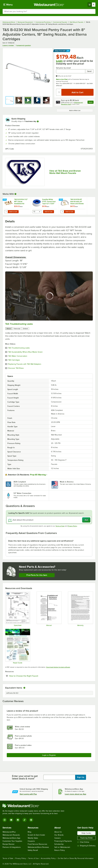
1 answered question (23, 45)
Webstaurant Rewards (11, 835)
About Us (58, 832)
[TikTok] (24, 820)
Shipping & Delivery (86, 846)
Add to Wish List (75, 110)
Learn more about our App (75, 794)
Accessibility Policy (48, 858)
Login (59, 61)
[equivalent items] (24, 688)
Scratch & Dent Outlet (36, 835)
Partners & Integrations (12, 847)
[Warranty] (80, 609)
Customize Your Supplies (12, 841)
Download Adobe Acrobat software (58, 667)
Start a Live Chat (62, 79)
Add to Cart (13, 212)
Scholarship (59, 844)
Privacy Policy (72, 526)
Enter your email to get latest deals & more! (25, 777)
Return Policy (60, 850)
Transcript (17, 329)
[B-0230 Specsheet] (18, 609)
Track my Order (87, 838)
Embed (25, 329)
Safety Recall (33, 850)
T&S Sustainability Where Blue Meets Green (25, 352)
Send (89, 71)
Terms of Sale (8, 858)
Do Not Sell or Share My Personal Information (76, 858)
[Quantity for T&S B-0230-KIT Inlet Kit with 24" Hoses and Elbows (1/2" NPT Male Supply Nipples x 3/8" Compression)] (62, 212)
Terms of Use (60, 526)
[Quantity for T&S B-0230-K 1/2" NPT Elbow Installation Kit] (6, 212)
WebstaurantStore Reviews (38, 847)
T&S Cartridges (14, 360)
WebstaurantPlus (9, 832)
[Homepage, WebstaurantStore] (49, 5)
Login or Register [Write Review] (49, 755)
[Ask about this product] (49, 520)
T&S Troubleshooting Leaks (19, 324)
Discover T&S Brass (16, 368)
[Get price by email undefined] (71, 71)
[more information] (38, 121)
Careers (57, 838)
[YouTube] (11, 820)
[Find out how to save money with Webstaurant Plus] (5, 200)
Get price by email (63, 68)
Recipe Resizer (9, 844)
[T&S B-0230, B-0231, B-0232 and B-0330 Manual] (49, 609)
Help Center (86, 833)
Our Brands (59, 835)
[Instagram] (5, 820)
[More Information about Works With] (16, 194)
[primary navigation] (8, 5)
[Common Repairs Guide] (18, 646)
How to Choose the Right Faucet (31, 676)
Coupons (31, 841)
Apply (91, 103)
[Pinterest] (31, 820)
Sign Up (81, 777)
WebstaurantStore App (11, 838)
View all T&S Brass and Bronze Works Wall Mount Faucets (65, 172)
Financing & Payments (63, 841)
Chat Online (83, 842)
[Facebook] (18, 820)
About (9, 329)
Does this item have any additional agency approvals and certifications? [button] (41, 541)
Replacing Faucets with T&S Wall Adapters (25, 364)
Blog (29, 832)
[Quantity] (59, 92)
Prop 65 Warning (38, 475)
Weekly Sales (33, 838)
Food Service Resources (37, 844)
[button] (10, 100)
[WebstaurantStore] (34, 806)
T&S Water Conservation (18, 356)
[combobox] (49, 11)
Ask (86, 520)
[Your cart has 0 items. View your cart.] (91, 5)
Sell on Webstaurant (62, 847)
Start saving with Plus (28, 794)
